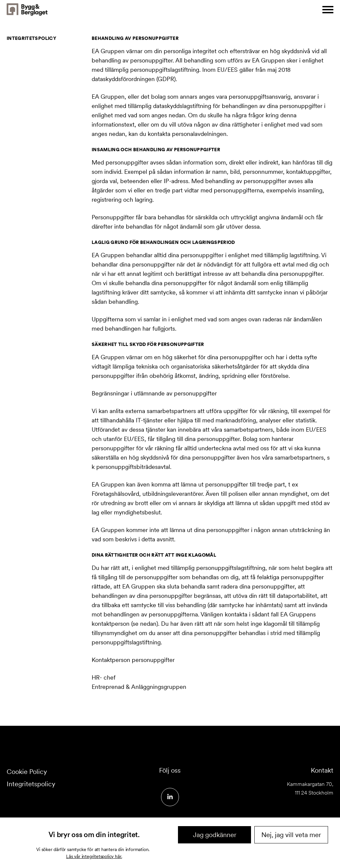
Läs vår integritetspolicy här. (94, 856)
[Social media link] (170, 797)
